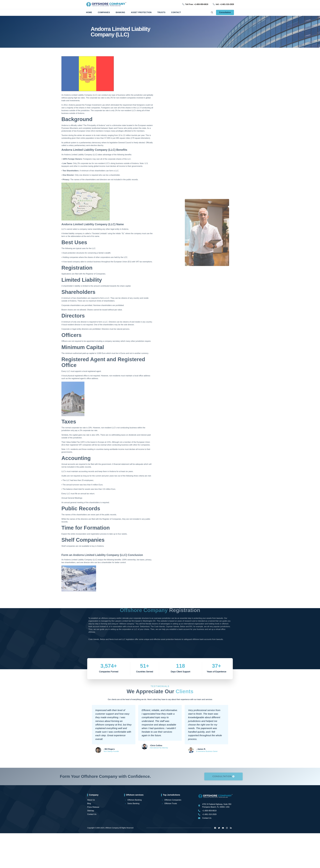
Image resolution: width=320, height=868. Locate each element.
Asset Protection (141, 12)
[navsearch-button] (212, 12)
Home (89, 12)
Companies (104, 12)
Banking (120, 12)
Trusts (161, 12)
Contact (176, 12)
